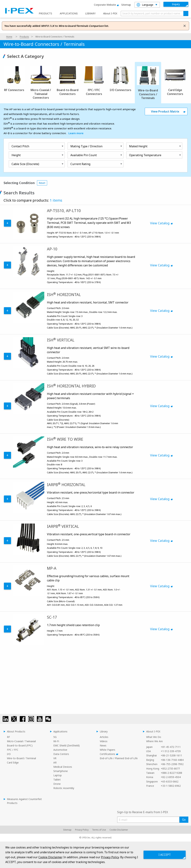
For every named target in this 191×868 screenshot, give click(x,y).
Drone (57, 784)
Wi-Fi (56, 741)
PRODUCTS (45, 13)
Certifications (108, 754)
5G (55, 737)
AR (55, 762)
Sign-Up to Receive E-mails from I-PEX (143, 812)
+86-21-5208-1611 (171, 755)
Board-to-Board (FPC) (20, 745)
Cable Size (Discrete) (25, 164)
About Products (16, 731)
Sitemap (126, 5)
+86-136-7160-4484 (172, 760)
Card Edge (13, 762)
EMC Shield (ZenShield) (67, 745)
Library (104, 731)
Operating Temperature (145, 155)
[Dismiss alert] (185, 26)
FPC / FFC (13, 750)
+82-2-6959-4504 (171, 777)
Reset (42, 183)
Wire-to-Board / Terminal (21, 758)
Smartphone (61, 771)
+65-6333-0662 (170, 781)
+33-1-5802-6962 (171, 786)
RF (8, 737)
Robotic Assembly (64, 788)
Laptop (58, 775)
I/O (9, 754)
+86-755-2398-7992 (172, 764)
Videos (104, 741)
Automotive (60, 750)
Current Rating (80, 164)
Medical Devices (63, 767)
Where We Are (154, 741)
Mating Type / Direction (86, 146)
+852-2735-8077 (170, 769)
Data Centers (61, 754)
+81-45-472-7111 (171, 747)
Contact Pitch (20, 146)
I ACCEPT (164, 855)
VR (55, 758)
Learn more (76, 133)
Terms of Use (99, 830)
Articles (104, 737)
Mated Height (138, 146)
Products (24, 37)
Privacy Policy (82, 830)
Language (145, 5)
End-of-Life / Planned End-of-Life (119, 758)
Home (9, 37)
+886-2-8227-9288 (171, 773)
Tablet (57, 780)
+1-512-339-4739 (171, 751)
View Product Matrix (165, 111)
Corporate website (106, 5)
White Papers (108, 750)
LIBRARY (90, 13)
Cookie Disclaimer (119, 830)
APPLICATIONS (69, 13)
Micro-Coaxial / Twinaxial (21, 741)
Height (16, 155)
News (103, 745)
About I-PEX (110, 13)
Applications (60, 731)
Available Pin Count (84, 155)
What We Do (154, 737)
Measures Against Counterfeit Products (24, 801)
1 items (56, 200)
